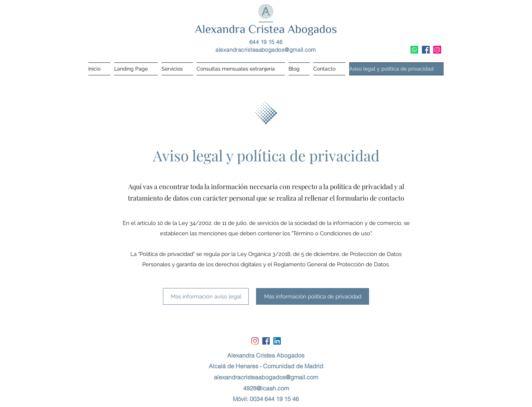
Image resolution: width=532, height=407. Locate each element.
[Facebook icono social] (426, 50)
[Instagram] (437, 50)
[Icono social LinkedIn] (277, 341)
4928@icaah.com (266, 388)
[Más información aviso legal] (206, 296)
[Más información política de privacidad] (313, 296)
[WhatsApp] (414, 50)
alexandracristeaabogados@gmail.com (266, 50)
